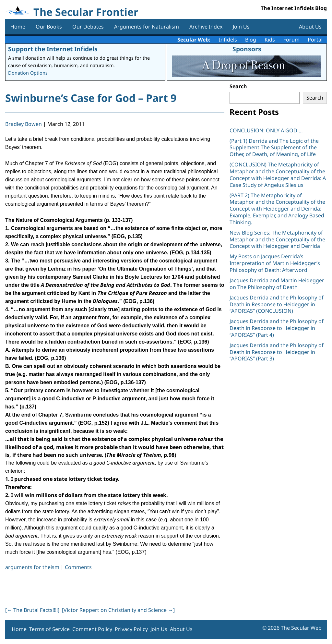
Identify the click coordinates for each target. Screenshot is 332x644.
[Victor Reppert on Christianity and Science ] (118, 610)
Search (238, 86)
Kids (270, 40)
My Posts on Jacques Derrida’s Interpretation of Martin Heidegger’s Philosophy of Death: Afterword (275, 263)
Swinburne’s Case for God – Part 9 (91, 98)
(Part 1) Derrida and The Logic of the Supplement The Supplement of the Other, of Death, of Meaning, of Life (274, 148)
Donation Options (28, 73)
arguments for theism (32, 567)
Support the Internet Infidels (53, 49)
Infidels (228, 40)
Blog (251, 40)
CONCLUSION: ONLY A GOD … (266, 130)
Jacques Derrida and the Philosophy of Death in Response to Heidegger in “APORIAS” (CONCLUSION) (277, 304)
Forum (291, 40)
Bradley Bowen (24, 124)
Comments (78, 567)
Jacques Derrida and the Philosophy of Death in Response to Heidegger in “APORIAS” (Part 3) (277, 352)
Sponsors (247, 49)
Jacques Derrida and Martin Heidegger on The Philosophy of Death (277, 284)
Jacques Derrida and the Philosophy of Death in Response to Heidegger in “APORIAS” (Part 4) (277, 328)
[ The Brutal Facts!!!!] (32, 610)
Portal (315, 40)
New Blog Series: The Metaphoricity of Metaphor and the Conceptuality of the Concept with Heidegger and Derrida (277, 239)
